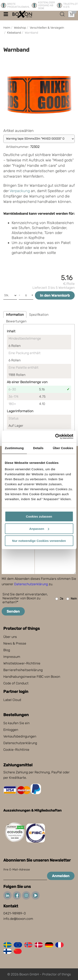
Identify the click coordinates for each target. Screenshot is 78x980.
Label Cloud (12, 700)
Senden (13, 611)
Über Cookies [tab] (63, 448)
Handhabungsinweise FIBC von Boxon (32, 677)
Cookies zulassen (39, 516)
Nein (72, 599)
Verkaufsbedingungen (20, 736)
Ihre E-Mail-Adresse (17, 870)
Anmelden (61, 876)
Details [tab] (38, 448)
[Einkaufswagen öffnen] (71, 14)
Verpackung (20, 191)
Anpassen (39, 529)
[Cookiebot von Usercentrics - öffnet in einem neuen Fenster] (56, 436)
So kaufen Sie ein (16, 723)
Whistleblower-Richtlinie (22, 663)
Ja (59, 599)
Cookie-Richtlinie (16, 750)
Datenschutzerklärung (31, 584)
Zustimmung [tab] (14, 448)
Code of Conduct (16, 683)
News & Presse (15, 643)
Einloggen (11, 730)
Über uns (10, 637)
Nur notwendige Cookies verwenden (39, 541)
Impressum (12, 657)
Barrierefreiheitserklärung (23, 670)
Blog (7, 650)
